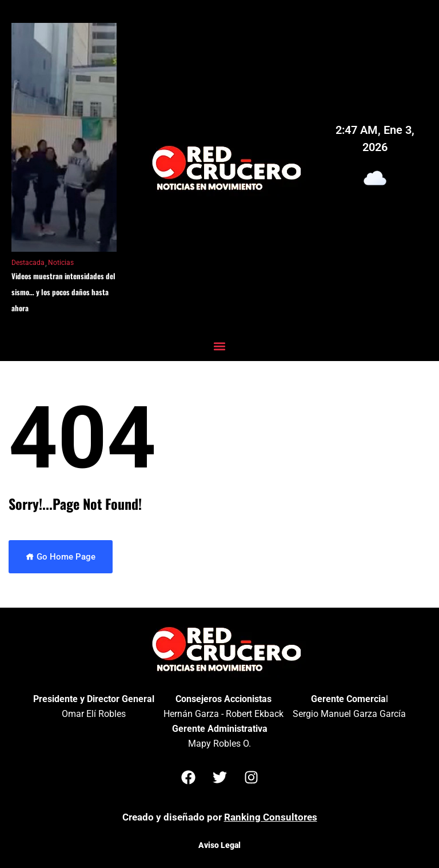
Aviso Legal (219, 845)
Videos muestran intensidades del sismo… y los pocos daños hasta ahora (63, 292)
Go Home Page (61, 557)
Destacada (28, 263)
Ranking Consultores (271, 817)
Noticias (61, 263)
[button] (220, 346)
